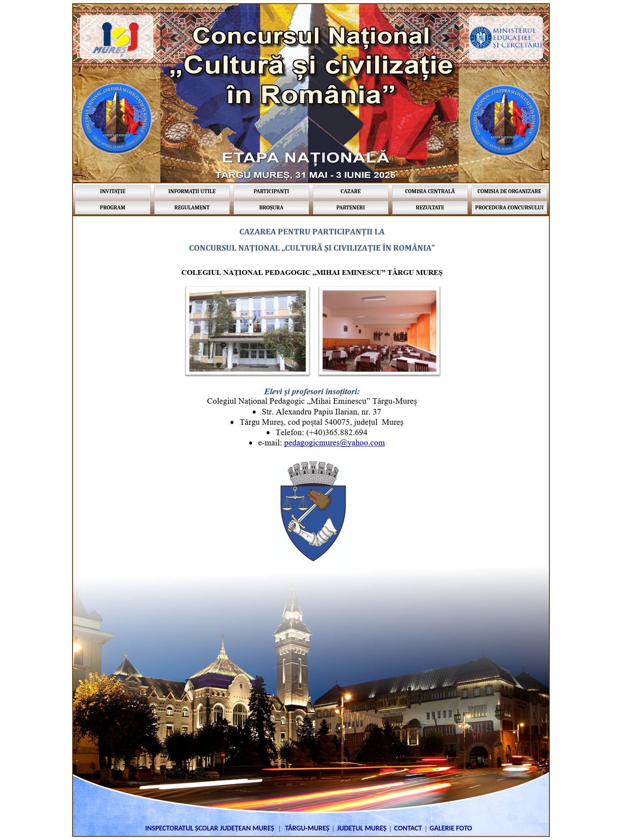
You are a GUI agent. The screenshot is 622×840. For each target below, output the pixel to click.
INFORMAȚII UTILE (192, 191)
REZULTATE (430, 208)
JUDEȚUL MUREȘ (362, 828)
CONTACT (408, 828)
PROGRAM (113, 208)
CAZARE (351, 191)
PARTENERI (351, 208)
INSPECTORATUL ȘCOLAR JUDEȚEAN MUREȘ (210, 828)
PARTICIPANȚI (271, 191)
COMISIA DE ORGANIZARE (510, 191)
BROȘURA (271, 208)
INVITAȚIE (113, 191)
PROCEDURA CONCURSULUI (510, 208)
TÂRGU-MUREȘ (307, 828)
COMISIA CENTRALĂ (430, 191)
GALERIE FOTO (451, 828)
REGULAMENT (192, 208)
